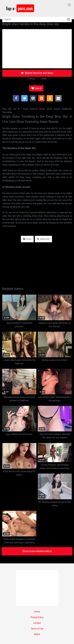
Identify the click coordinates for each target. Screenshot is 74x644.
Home (37, 612)
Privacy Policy (37, 617)
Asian (27, 239)
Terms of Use (37, 629)
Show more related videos (37, 551)
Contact (37, 623)
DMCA (37, 634)
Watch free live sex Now (37, 73)
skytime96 (43, 239)
